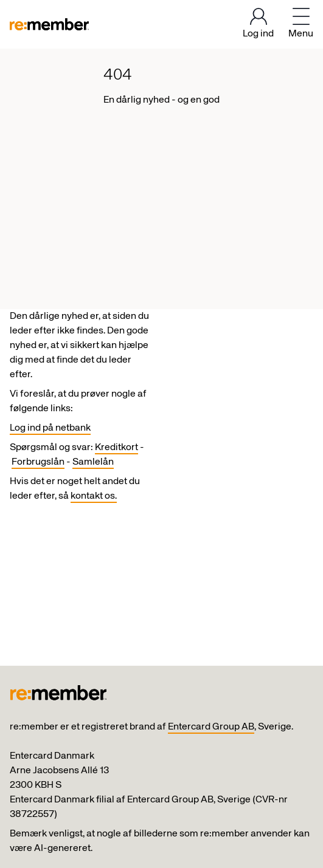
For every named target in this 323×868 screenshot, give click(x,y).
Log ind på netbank (50, 428)
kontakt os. (94, 496)
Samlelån (93, 462)
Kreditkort (116, 448)
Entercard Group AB (211, 727)
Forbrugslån (38, 462)
